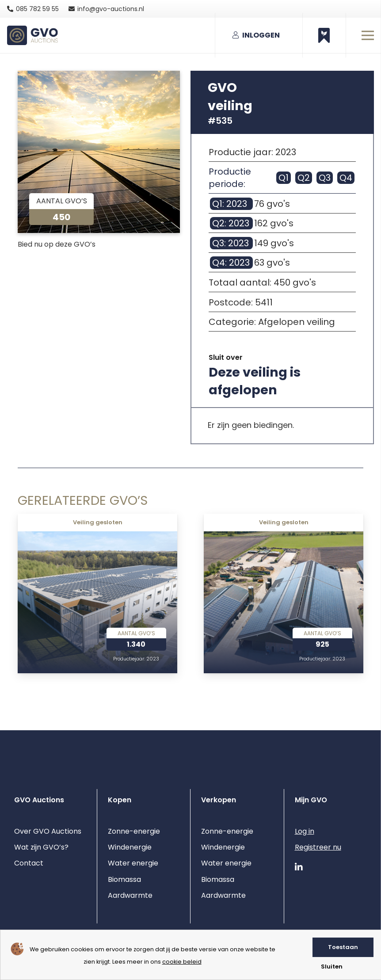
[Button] (324, 35)
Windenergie (130, 847)
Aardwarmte (130, 895)
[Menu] (368, 35)
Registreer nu (318, 847)
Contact (29, 863)
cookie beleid (182, 962)
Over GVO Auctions (48, 831)
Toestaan (343, 947)
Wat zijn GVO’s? (41, 847)
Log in (305, 831)
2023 (153, 659)
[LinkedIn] (299, 868)
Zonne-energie (134, 831)
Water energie (133, 863)
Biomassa (124, 879)
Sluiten (332, 967)
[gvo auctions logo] (32, 36)
